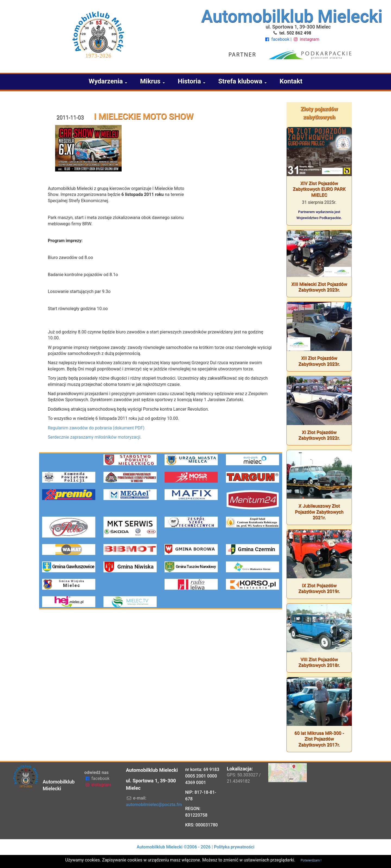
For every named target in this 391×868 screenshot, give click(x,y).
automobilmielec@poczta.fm (154, 805)
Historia (192, 81)
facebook (277, 39)
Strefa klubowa (242, 81)
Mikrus (152, 81)
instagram (306, 39)
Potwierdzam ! (311, 860)
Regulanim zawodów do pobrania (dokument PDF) (96, 428)
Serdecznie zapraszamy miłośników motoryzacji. (95, 437)
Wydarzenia (108, 81)
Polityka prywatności (234, 847)
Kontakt (291, 81)
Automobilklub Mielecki (292, 16)
